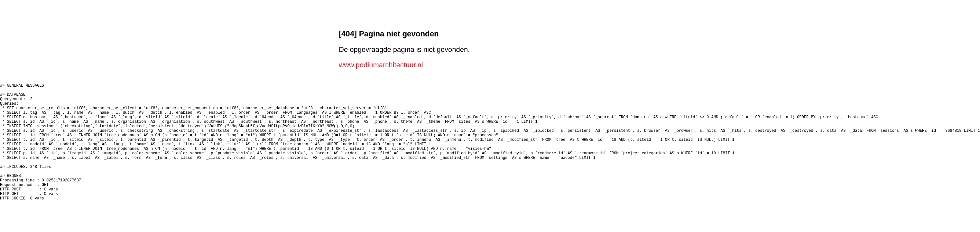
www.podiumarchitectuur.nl (381, 65)
